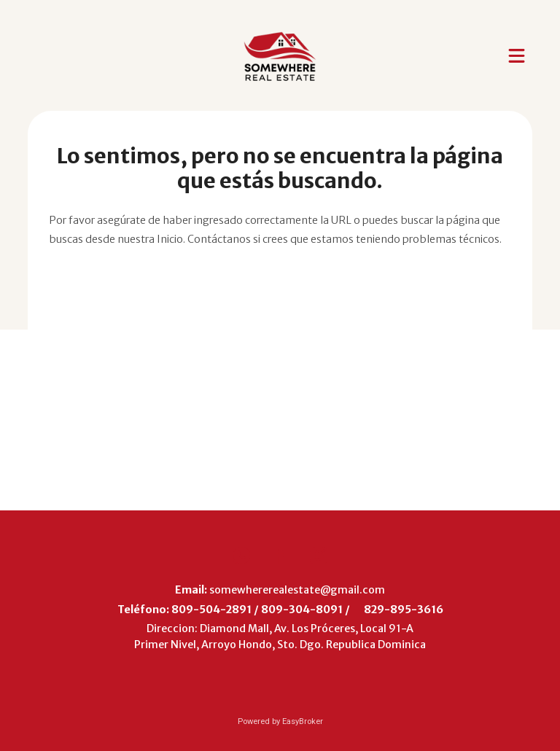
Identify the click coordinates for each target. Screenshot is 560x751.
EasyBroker (303, 721)
